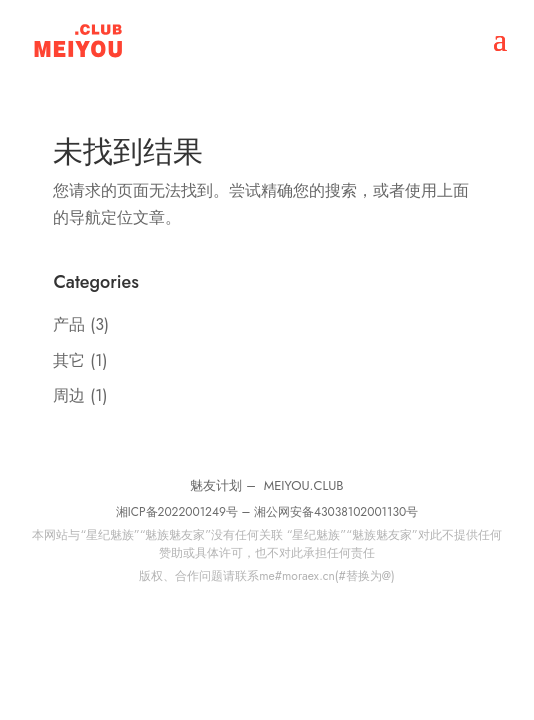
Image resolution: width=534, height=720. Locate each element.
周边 (69, 395)
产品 (69, 324)
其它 (69, 360)
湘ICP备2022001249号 (177, 512)
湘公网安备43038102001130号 (336, 512)
